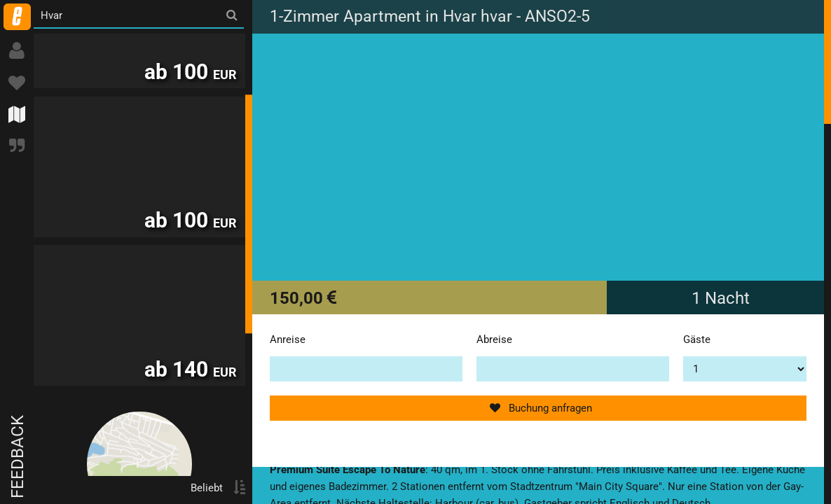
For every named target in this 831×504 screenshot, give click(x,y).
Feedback (18, 457)
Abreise (494, 339)
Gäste (697, 339)
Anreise (288, 339)
